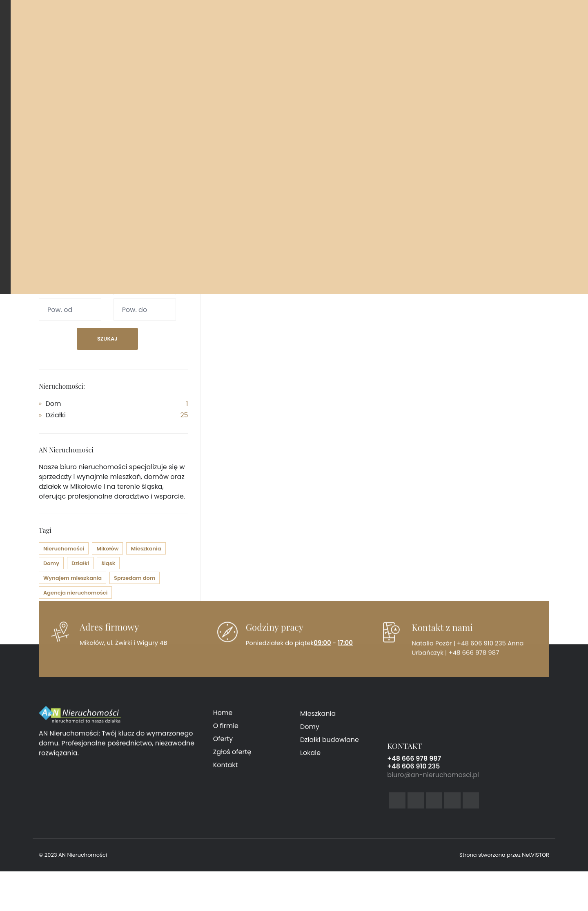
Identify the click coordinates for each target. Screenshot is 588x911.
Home (223, 716)
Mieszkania (146, 549)
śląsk (108, 563)
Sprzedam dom (135, 578)
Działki (56, 415)
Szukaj (107, 339)
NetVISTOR (536, 855)
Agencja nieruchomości (75, 593)
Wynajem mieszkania (72, 578)
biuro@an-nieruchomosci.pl (433, 781)
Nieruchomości (64, 549)
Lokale (310, 758)
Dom (53, 404)
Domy (51, 563)
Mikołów (107, 549)
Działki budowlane (330, 745)
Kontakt (226, 769)
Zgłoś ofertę (232, 756)
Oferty (223, 743)
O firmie (226, 729)
